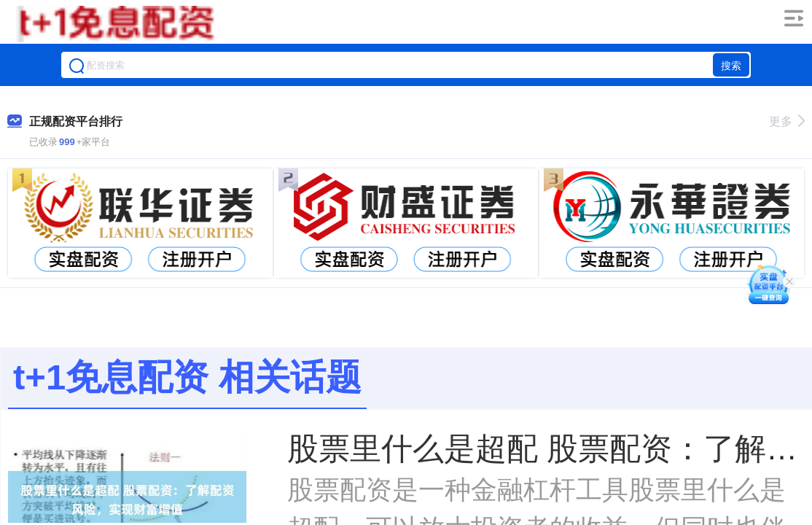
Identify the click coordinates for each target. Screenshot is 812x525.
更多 (787, 121)
